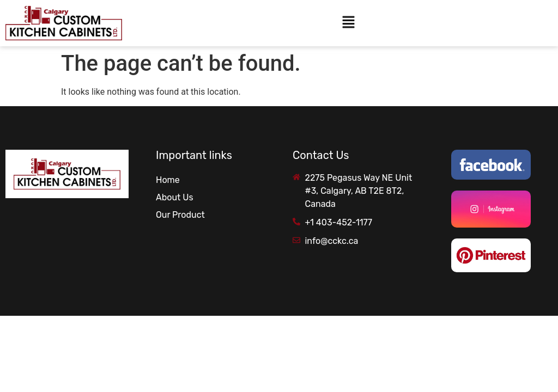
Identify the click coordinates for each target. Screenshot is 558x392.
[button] (348, 23)
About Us (175, 197)
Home (168, 180)
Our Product (180, 215)
